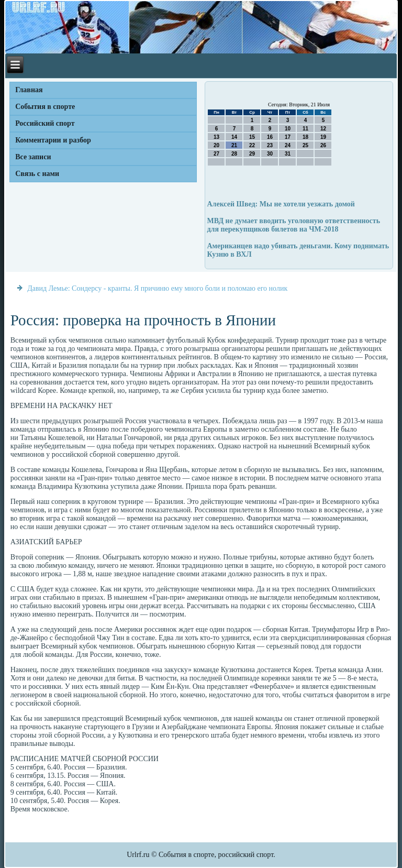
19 (323, 137)
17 (288, 137)
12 (323, 129)
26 (323, 145)
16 (270, 137)
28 (234, 154)
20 (216, 145)
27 (216, 154)
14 (234, 137)
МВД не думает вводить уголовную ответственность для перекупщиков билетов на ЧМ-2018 (293, 225)
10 (288, 129)
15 (252, 137)
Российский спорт (45, 123)
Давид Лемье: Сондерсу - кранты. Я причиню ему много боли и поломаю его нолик (157, 288)
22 (252, 145)
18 (305, 137)
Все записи (33, 157)
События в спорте (45, 107)
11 (305, 129)
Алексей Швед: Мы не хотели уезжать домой (281, 204)
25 (305, 145)
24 (288, 145)
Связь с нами (37, 174)
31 (288, 154)
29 (252, 154)
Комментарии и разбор (53, 140)
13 (216, 137)
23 (270, 145)
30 (270, 154)
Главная (29, 90)
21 (234, 145)
